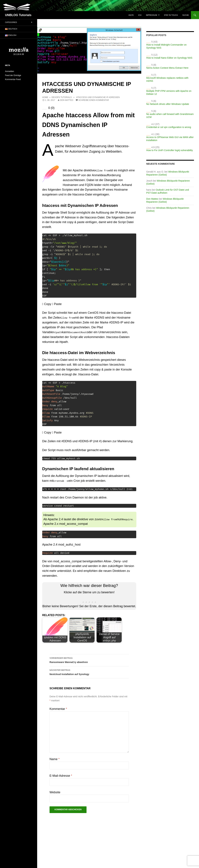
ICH (140, 15)
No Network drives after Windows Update (168, 104)
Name (55, 759)
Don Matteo (67, 100)
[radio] (83, 599)
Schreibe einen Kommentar (94, 100)
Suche (186, 15)
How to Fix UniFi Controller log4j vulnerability (170, 150)
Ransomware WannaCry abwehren (89, 659)
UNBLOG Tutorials (18, 15)
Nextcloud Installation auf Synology (89, 672)
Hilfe (131, 15)
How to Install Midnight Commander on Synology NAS (166, 46)
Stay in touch (171, 15)
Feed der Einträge (13, 75)
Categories (11, 22)
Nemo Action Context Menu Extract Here (167, 68)
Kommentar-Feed (13, 79)
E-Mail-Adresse (61, 775)
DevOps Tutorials (62, 97)
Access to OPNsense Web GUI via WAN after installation (170, 139)
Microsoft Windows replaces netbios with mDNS (167, 79)
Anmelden (10, 71)
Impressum (152, 15)
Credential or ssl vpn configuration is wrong (169, 127)
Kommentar (58, 709)
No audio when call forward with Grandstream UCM (170, 116)
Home (45, 97)
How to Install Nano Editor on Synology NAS (169, 58)
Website (55, 792)
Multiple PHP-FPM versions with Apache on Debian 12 (169, 92)
